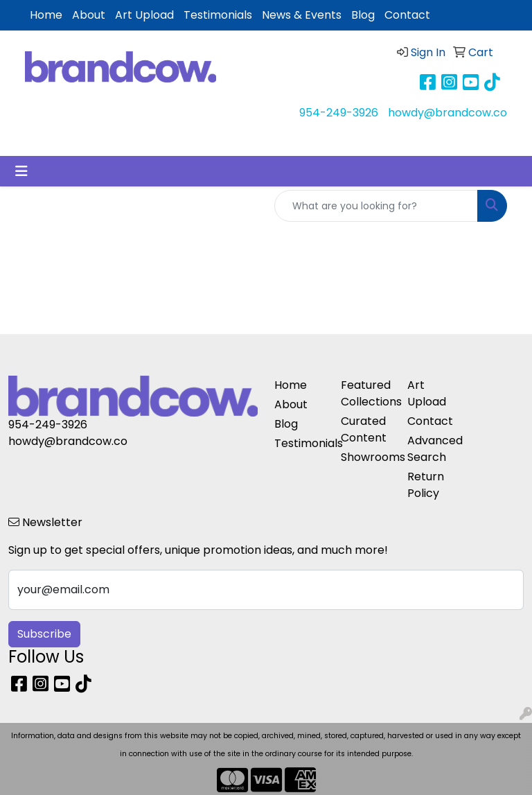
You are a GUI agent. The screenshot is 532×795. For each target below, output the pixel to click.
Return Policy (426, 485)
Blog (363, 15)
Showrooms (366, 457)
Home (46, 15)
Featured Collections (366, 393)
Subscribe (44, 634)
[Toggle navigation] (21, 171)
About (89, 15)
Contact (407, 15)
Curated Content (364, 429)
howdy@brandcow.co (447, 113)
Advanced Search (432, 449)
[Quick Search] (376, 206)
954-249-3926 (339, 113)
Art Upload (144, 15)
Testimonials (218, 15)
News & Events (302, 15)
